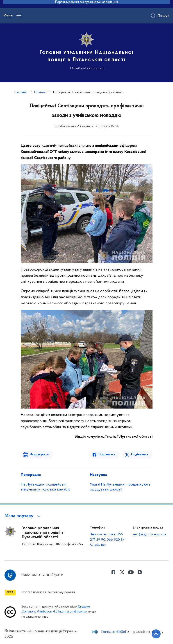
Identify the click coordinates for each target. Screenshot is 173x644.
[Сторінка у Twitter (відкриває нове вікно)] (122, 572)
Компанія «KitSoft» (115, 632)
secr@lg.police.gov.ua (149, 534)
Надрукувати (39, 455)
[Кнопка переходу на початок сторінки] (156, 634)
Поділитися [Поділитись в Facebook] (107, 455)
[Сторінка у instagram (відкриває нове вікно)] (140, 572)
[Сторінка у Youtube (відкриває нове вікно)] (131, 572)
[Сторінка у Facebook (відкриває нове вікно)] (113, 572)
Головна (20, 92)
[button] (23, 516)
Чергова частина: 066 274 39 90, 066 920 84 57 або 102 (107, 540)
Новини (40, 92)
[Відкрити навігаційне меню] (19, 16)
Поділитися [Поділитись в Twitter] (140, 455)
